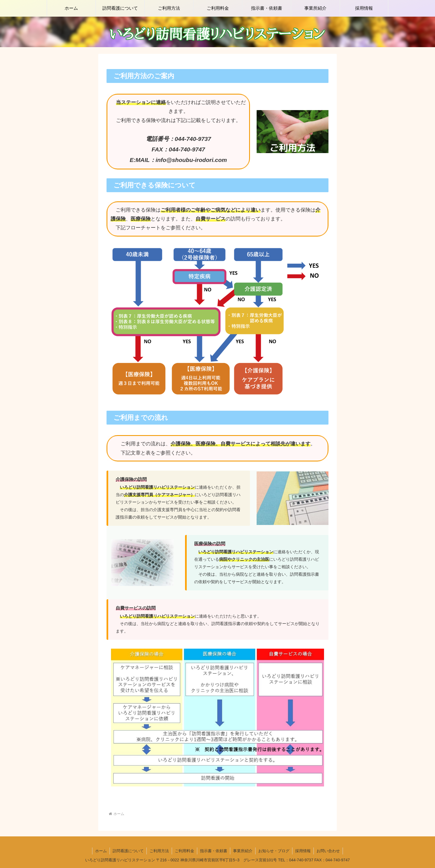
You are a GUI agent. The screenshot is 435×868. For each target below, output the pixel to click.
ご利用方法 (159, 851)
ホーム (101, 851)
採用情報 (303, 851)
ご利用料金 (184, 851)
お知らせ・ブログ (274, 851)
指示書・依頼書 (214, 851)
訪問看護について (128, 851)
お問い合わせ (328, 851)
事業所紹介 (243, 851)
